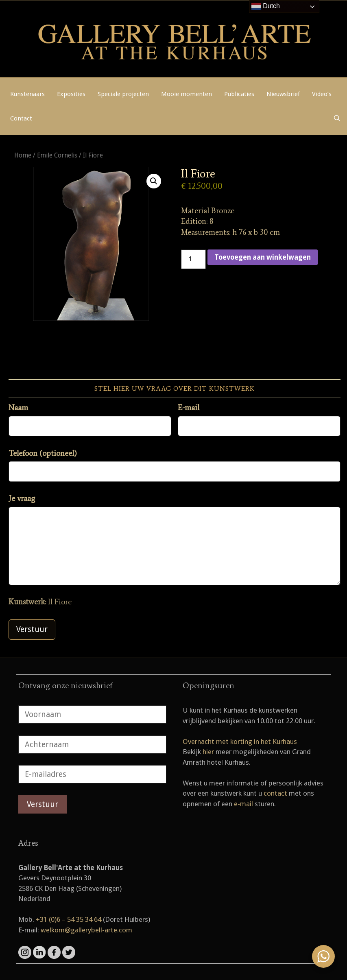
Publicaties (239, 94)
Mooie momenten (187, 94)
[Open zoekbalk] (337, 118)
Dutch (266, 7)
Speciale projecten (123, 94)
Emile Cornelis (57, 155)
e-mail (243, 804)
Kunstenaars (27, 94)
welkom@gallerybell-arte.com (86, 930)
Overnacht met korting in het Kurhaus (240, 742)
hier (208, 752)
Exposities (71, 94)
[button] (154, 181)
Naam (18, 408)
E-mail (189, 408)
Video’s (322, 94)
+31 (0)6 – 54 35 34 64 (69, 919)
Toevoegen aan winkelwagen (263, 257)
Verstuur (32, 629)
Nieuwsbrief (283, 94)
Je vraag (22, 498)
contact (275, 793)
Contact (21, 118)
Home (23, 155)
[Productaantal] (194, 259)
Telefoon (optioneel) (43, 453)
